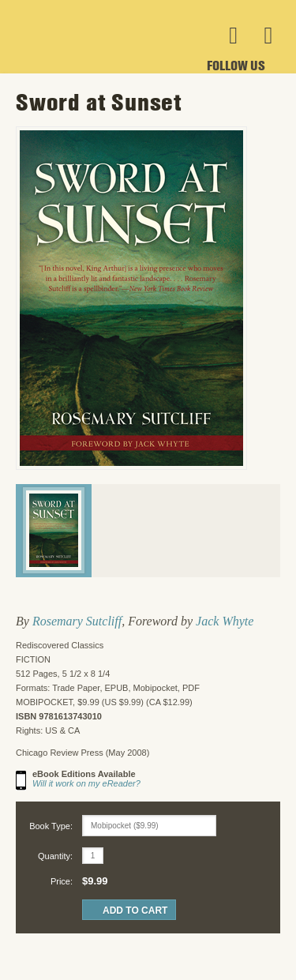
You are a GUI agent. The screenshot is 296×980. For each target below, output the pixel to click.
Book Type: (51, 826)
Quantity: (55, 856)
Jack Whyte (225, 621)
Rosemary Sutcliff (77, 621)
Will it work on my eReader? (86, 783)
